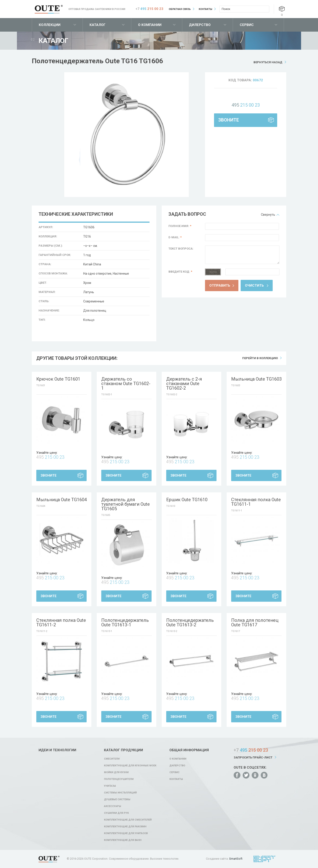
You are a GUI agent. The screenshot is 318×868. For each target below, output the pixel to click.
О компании (150, 25)
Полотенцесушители (119, 779)
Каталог (98, 25)
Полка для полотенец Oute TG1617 (255, 622)
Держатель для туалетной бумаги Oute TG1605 (126, 504)
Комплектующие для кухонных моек (130, 766)
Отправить (220, 285)
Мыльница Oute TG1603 (256, 379)
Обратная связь (180, 9)
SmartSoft (236, 859)
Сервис (247, 25)
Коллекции (50, 25)
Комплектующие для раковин (125, 827)
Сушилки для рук (116, 813)
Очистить (254, 285)
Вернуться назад (268, 62)
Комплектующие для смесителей (128, 820)
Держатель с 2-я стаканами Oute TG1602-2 (184, 384)
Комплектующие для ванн (123, 840)
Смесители (112, 759)
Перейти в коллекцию (260, 358)
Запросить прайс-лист (253, 757)
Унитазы (110, 786)
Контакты (205, 9)
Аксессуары (113, 806)
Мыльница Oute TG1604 (62, 500)
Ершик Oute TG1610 (187, 500)
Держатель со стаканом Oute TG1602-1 (126, 384)
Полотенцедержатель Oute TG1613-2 (190, 622)
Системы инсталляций (120, 793)
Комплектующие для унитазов (126, 833)
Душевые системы (117, 799)
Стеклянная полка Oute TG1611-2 (61, 622)
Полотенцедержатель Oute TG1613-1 (125, 622)
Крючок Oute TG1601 (58, 379)
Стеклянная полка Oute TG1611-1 (256, 502)
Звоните (229, 120)
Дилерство (200, 25)
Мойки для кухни (116, 772)
